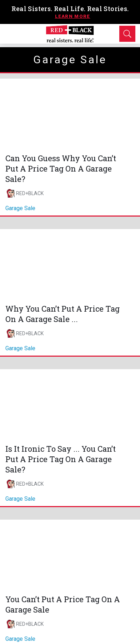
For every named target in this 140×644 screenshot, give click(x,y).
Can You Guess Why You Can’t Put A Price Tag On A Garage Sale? (61, 169)
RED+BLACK (30, 193)
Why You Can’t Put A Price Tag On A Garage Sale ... (62, 314)
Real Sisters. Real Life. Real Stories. (70, 9)
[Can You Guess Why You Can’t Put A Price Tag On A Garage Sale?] (70, 114)
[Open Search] (127, 34)
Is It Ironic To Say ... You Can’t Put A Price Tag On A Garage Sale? (61, 459)
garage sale (20, 208)
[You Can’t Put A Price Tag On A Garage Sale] (70, 555)
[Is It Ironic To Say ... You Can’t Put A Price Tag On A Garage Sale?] (70, 404)
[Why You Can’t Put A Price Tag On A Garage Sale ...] (70, 264)
